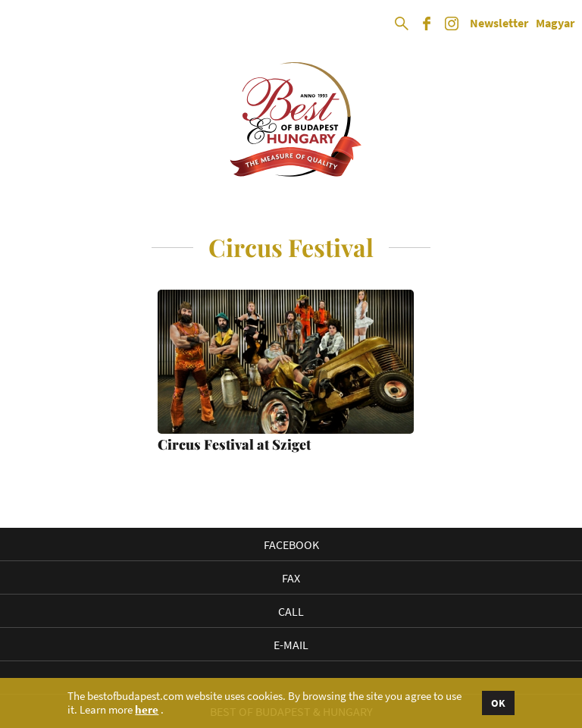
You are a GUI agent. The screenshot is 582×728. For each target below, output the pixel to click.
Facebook (291, 544)
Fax (291, 578)
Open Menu (24, 24)
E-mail (291, 645)
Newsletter (499, 24)
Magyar (555, 24)
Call (291, 611)
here (147, 710)
